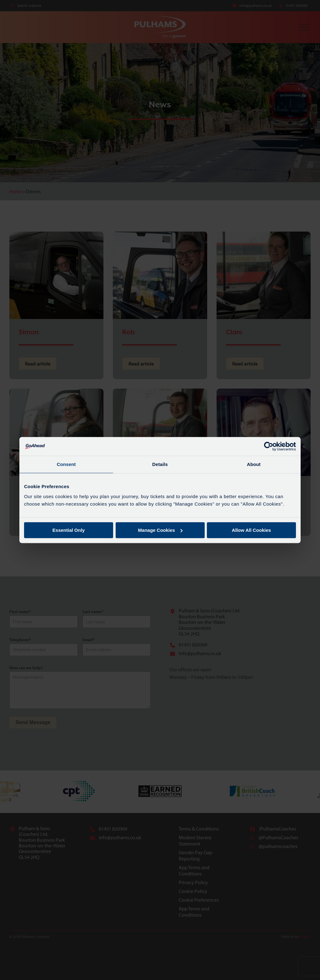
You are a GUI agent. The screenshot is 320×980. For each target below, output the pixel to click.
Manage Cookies (160, 530)
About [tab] (254, 464)
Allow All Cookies (251, 530)
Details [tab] (160, 464)
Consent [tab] (66, 464)
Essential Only (69, 530)
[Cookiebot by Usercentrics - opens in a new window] (269, 446)
